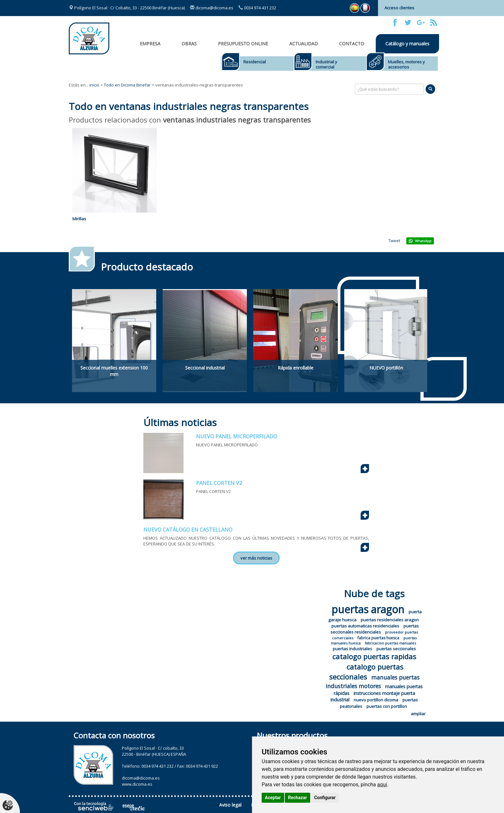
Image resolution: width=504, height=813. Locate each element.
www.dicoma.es (137, 784)
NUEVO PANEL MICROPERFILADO (237, 436)
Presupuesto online (243, 44)
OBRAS (189, 44)
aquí (382, 785)
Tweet (394, 241)
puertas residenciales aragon (390, 620)
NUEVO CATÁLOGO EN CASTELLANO (188, 530)
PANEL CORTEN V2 (219, 483)
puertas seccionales (396, 649)
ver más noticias (256, 558)
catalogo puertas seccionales (366, 672)
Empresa (150, 44)
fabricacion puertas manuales (390, 643)
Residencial (255, 62)
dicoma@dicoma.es (212, 8)
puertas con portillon (387, 706)
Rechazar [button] (297, 798)
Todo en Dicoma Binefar (127, 85)
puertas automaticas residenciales (365, 626)
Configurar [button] (325, 798)
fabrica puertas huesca (378, 638)
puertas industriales (352, 649)
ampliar (418, 714)
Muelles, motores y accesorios (406, 64)
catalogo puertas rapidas (374, 656)
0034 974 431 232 (257, 8)
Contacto (352, 44)
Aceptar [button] (273, 798)
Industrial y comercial (326, 64)
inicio (94, 85)
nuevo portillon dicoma (376, 700)
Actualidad (304, 44)
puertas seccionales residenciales (375, 629)
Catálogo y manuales (407, 44)
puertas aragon (368, 609)
